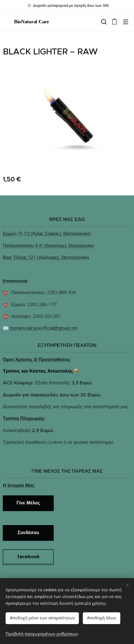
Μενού (126, 22)
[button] (103, 22)
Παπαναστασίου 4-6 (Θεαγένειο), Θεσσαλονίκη (48, 246)
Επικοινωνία (15, 281)
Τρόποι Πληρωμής (23, 418)
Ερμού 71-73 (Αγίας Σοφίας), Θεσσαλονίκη (47, 234)
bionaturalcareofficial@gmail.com (44, 328)
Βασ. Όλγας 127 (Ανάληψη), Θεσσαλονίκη (46, 257)
